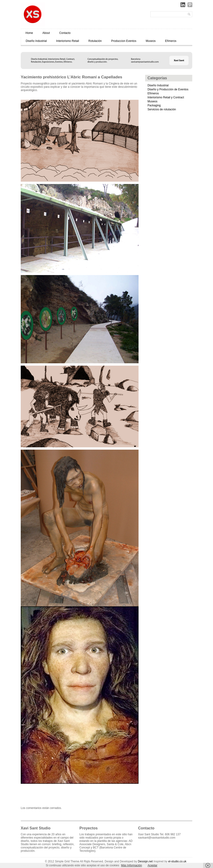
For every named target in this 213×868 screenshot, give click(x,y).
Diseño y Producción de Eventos (168, 89)
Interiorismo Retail (68, 41)
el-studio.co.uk (177, 861)
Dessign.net (145, 861)
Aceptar (152, 865)
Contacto (65, 33)
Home (29, 33)
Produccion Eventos (124, 41)
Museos (151, 41)
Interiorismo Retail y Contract (166, 97)
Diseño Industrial (36, 41)
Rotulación (95, 41)
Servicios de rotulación (162, 109)
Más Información (132, 865)
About (46, 33)
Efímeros (171, 41)
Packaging (154, 105)
